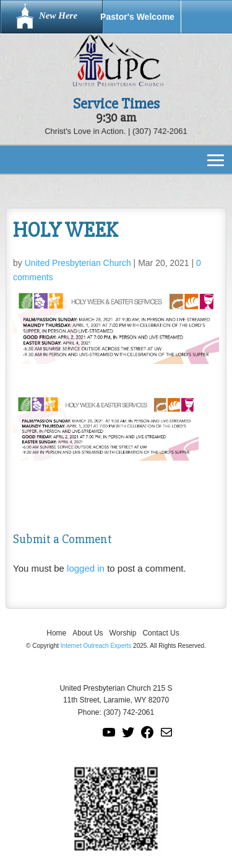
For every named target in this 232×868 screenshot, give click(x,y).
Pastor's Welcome (137, 17)
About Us (88, 633)
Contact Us (161, 633)
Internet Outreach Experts (96, 646)
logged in (86, 568)
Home (56, 633)
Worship (123, 633)
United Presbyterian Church (78, 263)
